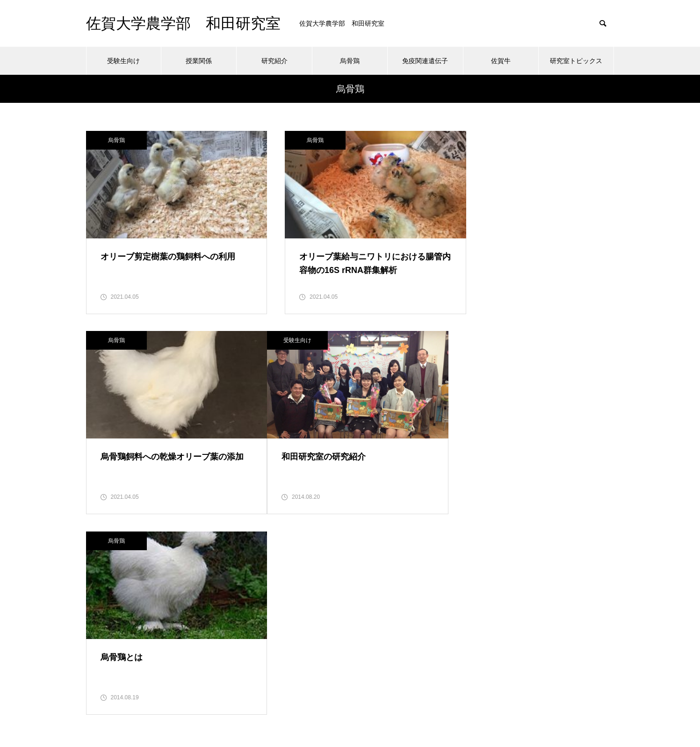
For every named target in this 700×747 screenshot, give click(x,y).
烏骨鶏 (350, 61)
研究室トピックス (576, 61)
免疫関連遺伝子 (425, 61)
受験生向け (123, 61)
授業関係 (199, 61)
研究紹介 (274, 61)
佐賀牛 (501, 61)
